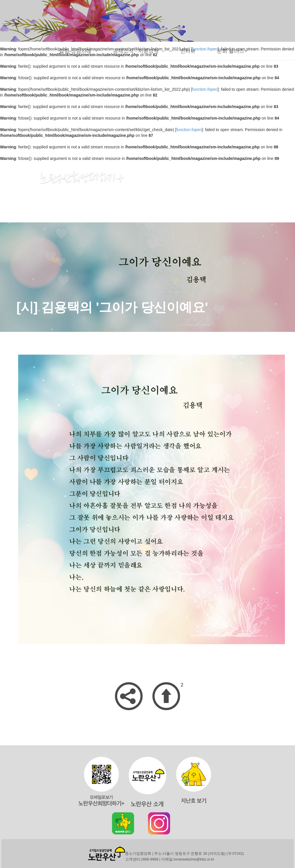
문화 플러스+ (232, 51)
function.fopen (205, 89)
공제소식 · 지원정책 (136, 51)
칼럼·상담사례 (75, 51)
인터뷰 (188, 51)
